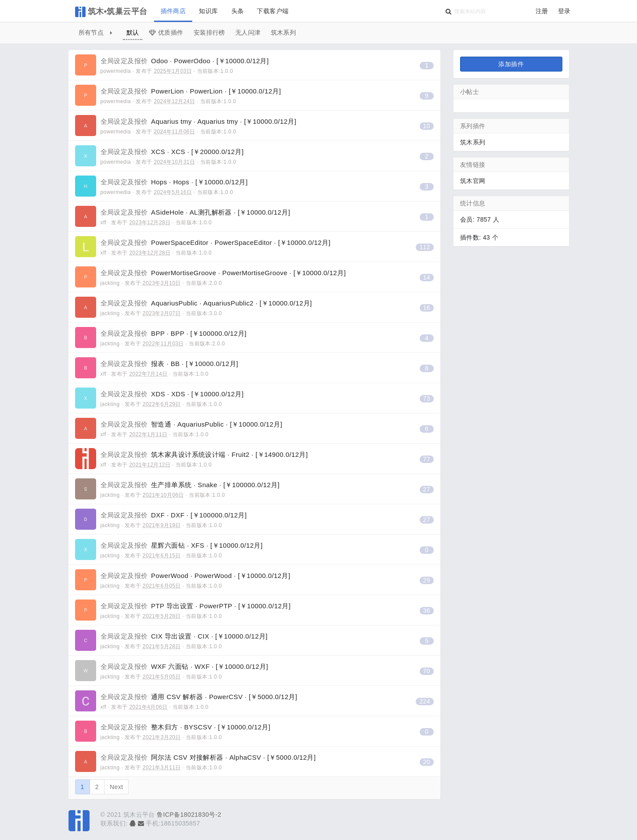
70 (427, 671)
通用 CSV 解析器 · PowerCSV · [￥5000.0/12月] (199, 697)
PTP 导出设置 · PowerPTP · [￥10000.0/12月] (196, 606)
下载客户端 (273, 11)
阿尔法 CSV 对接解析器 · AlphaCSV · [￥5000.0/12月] (208, 757)
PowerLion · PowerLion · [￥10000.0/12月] (191, 91)
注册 (542, 11)
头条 (238, 11)
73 (427, 398)
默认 (133, 32)
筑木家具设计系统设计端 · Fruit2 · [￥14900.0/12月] (204, 454)
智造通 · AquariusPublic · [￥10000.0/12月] (192, 424)
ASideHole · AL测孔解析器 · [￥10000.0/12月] (195, 212)
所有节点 (95, 32)
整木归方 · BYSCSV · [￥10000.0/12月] (185, 727)
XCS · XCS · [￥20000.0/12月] (172, 152)
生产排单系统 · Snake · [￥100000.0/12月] (190, 485)
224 (425, 701)
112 (425, 247)
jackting (110, 283)
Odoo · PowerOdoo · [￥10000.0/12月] (185, 61)
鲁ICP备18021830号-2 (189, 815)
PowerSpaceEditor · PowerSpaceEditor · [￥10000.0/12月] (216, 242)
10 (427, 126)
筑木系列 (284, 32)
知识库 (208, 11)
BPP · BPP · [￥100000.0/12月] (174, 333)
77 (427, 459)
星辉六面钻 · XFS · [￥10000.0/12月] (182, 545)
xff (104, 223)
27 (427, 489)
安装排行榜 (209, 32)
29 (427, 580)
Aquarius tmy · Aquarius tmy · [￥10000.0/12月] (199, 121)
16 (427, 308)
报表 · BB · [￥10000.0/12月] (169, 364)
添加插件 (511, 64)
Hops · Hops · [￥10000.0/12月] (174, 182)
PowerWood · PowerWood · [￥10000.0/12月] (196, 576)
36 (427, 610)
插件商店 (173, 11)
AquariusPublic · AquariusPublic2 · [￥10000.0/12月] (206, 303)
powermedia (116, 71)
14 (427, 277)
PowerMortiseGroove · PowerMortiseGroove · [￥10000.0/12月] (223, 273)
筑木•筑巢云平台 (111, 12)
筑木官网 (473, 181)
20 (427, 762)
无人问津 (248, 32)
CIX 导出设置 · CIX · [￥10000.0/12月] (184, 636)
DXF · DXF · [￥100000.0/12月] (174, 515)
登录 (564, 11)
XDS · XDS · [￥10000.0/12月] (172, 394)
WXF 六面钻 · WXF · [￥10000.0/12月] (184, 666)
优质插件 (166, 32)
